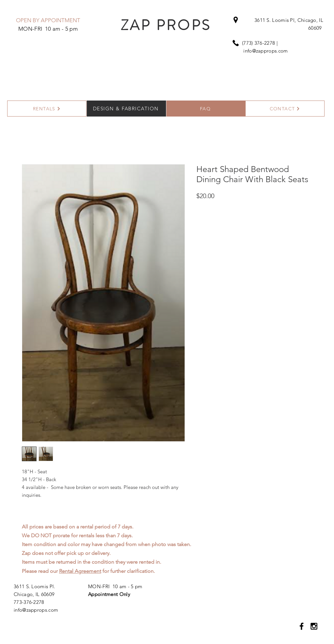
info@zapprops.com (266, 51)
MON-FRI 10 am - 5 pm (115, 586)
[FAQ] (206, 109)
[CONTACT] (285, 109)
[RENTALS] (47, 109)
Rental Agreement (80, 571)
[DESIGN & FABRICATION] (126, 109)
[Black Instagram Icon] (314, 626)
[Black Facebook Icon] (302, 626)
